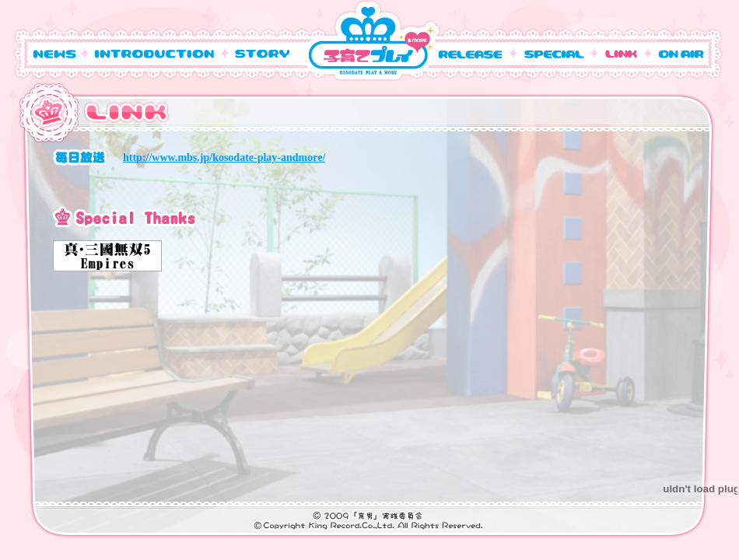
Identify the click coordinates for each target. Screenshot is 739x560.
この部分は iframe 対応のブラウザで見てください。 (357, 320)
